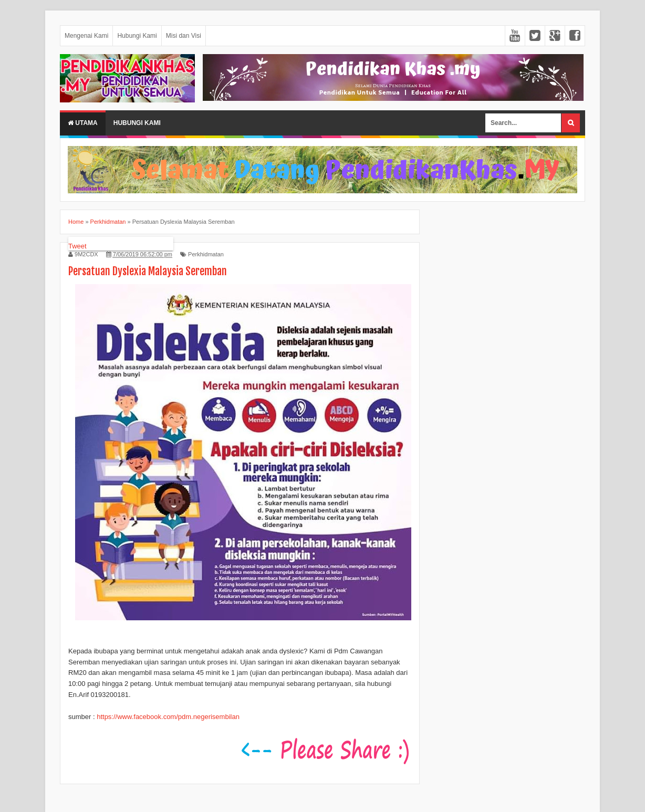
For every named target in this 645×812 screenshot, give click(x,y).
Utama (83, 123)
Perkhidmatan (206, 254)
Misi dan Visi (184, 36)
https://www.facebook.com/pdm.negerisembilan (168, 717)
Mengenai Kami (86, 36)
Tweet (77, 246)
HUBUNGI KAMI (137, 123)
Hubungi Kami (137, 36)
